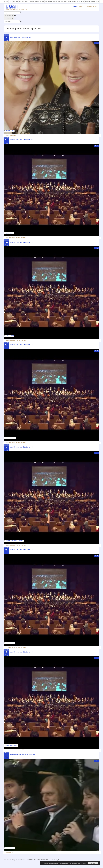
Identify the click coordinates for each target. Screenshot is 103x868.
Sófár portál (15, 2)
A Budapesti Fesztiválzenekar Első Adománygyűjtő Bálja (22, 754)
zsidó (7, 135)
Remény (50, 2)
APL (59, 2)
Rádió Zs (27, 2)
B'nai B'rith (87, 2)
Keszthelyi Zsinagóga (10, 438)
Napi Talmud (64, 2)
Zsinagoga (17, 238)
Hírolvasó (6, 2)
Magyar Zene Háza (10, 131)
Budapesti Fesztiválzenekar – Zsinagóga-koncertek (21, 139)
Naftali (98, 2)
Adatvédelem (30, 860)
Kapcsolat (37, 860)
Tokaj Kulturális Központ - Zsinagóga (14, 541)
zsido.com (55, 2)
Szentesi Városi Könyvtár (11, 746)
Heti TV (82, 2)
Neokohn (37, 2)
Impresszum (7, 860)
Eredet (69, 2)
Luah (50, 860)
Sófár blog (21, 2)
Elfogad (93, 863)
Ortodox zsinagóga (10, 643)
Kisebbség (32, 2)
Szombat (42, 2)
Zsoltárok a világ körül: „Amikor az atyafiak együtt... (21, 37)
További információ (81, 863)
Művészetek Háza (10, 233)
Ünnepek (74, 2)
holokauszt (8, 238)
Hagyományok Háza (10, 848)
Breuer (78, 2)
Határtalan (93, 2)
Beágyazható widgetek (18, 860)
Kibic (46, 2)
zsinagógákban (12, 135)
